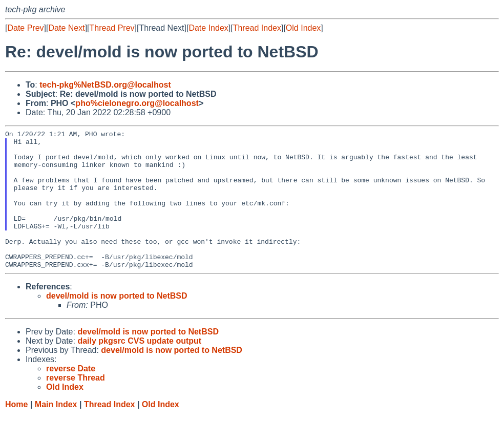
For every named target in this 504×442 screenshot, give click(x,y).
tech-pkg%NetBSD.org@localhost (105, 85)
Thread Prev (112, 28)
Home (16, 432)
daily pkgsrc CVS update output (139, 369)
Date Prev (25, 28)
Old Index (303, 28)
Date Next (66, 28)
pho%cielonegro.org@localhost (137, 103)
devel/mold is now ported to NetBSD (117, 323)
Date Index (208, 28)
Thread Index (257, 28)
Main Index (56, 432)
